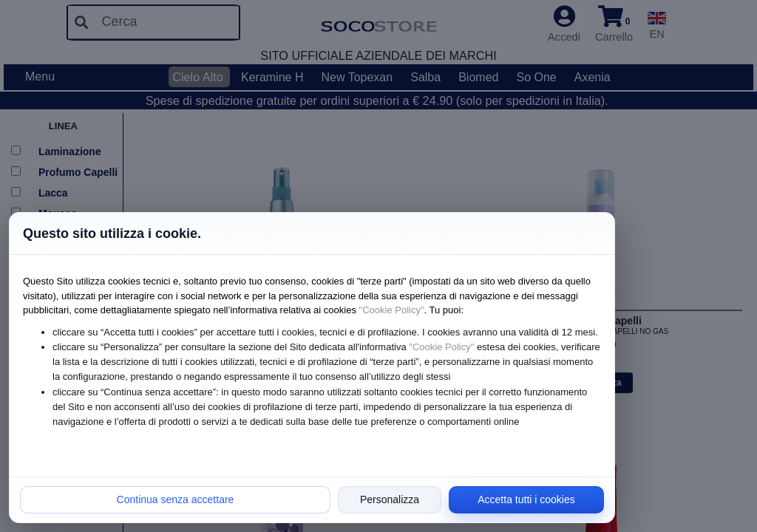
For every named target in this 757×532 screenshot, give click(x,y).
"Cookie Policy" (392, 310)
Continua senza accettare (176, 499)
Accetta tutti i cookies (526, 499)
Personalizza (390, 499)
